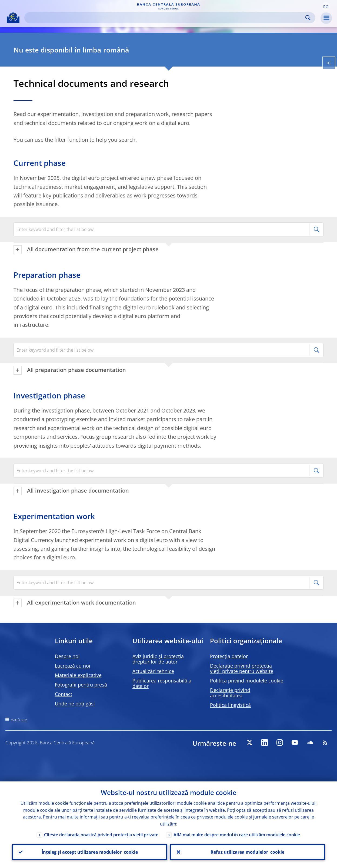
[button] (326, 6)
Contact (64, 694)
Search (308, 18)
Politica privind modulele (247, 681)
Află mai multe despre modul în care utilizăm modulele (237, 835)
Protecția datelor (229, 656)
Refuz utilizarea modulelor (247, 852)
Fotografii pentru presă (81, 685)
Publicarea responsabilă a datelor (162, 683)
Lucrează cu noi (73, 666)
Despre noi (67, 656)
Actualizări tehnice (153, 671)
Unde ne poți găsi (75, 704)
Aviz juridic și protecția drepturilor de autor (158, 659)
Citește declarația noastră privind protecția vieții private (101, 835)
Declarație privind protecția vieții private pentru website (242, 668)
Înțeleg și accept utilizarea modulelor (90, 852)
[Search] (166, 18)
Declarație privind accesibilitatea (230, 693)
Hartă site (19, 720)
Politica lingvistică (230, 705)
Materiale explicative (78, 675)
